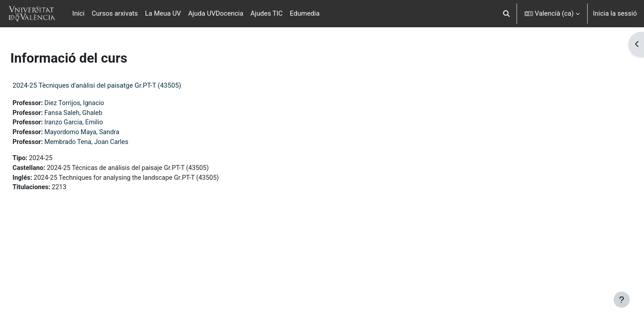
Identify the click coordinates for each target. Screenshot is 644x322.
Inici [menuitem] (79, 13)
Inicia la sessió (615, 13)
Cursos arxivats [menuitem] (115, 13)
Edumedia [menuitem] (305, 13)
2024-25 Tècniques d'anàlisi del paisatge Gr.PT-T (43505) (118, 85)
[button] (506, 14)
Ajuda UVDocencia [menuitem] (216, 13)
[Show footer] (622, 300)
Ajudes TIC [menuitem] (267, 13)
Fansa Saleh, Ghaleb (97, 114)
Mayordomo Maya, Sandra (106, 134)
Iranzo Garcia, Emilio (97, 123)
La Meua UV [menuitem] (163, 13)
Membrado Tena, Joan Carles (111, 144)
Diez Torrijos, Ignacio (98, 103)
